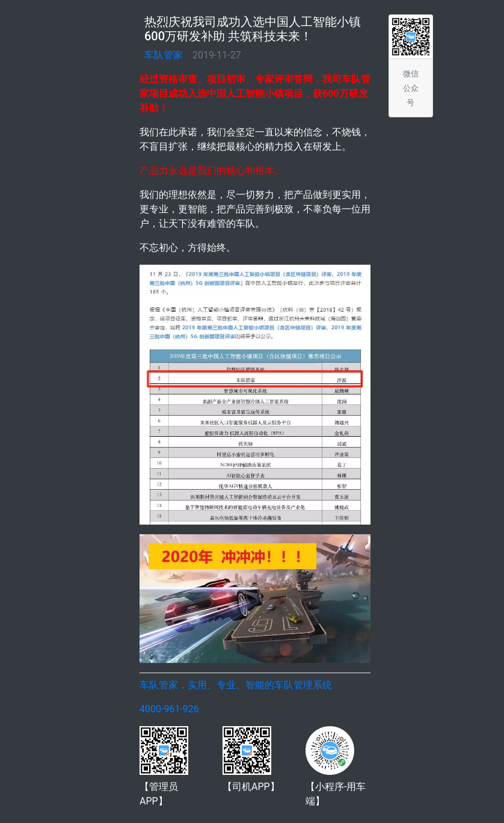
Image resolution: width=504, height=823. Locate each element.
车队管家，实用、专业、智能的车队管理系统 (236, 685)
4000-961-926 (169, 709)
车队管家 (164, 55)
